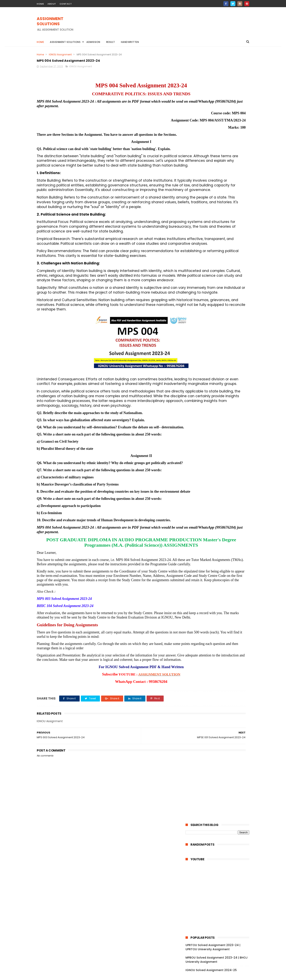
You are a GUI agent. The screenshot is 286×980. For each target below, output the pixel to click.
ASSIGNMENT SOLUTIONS (62, 19)
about (52, 4)
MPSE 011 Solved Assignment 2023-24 (220, 605)
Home (40, 42)
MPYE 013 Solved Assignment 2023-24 (221, 370)
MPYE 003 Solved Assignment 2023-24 (219, 443)
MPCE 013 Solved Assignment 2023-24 (221, 529)
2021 (193, 732)
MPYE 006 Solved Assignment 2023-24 (219, 425)
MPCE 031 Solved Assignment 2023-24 (221, 506)
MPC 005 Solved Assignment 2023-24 (220, 567)
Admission (93, 42)
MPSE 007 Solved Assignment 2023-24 (219, 630)
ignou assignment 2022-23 (204, 323)
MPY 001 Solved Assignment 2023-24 (220, 464)
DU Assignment (225, 287)
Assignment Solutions (65, 42)
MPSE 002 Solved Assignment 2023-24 (219, 673)
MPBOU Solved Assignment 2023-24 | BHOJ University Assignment (216, 191)
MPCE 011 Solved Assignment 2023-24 (220, 540)
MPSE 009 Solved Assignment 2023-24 (219, 612)
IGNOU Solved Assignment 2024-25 (211, 201)
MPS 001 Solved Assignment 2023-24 (220, 702)
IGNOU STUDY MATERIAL (201, 309)
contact (66, 4)
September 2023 (206, 365)
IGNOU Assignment (60, 54)
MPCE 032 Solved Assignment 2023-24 (219, 499)
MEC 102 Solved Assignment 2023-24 (220, 475)
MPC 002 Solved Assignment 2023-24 (220, 583)
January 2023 (204, 720)
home (40, 4)
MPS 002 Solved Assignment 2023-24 (220, 697)
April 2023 (201, 709)
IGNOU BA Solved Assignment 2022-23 (211, 301)
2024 (194, 344)
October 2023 (204, 360)
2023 (194, 350)
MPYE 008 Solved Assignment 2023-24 (219, 402)
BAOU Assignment (199, 287)
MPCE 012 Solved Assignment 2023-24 (221, 535)
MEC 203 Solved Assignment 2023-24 (220, 469)
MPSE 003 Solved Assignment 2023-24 (219, 665)
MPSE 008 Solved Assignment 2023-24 (219, 621)
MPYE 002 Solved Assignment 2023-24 (219, 451)
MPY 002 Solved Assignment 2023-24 (220, 409)
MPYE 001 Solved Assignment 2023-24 (221, 458)
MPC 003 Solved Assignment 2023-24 (220, 578)
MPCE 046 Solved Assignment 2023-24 (219, 482)
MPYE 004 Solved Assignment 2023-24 (219, 434)
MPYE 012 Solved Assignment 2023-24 (221, 375)
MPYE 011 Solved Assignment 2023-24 (220, 381)
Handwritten (130, 42)
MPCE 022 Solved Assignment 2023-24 (219, 522)
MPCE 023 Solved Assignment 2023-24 (219, 513)
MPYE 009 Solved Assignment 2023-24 (219, 393)
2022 (194, 727)
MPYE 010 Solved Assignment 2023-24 (221, 386)
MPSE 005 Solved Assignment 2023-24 (219, 647)
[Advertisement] (177, 26)
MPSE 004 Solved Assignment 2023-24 (219, 656)
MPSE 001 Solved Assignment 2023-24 (221, 680)
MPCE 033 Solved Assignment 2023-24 (219, 490)
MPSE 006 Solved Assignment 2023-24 (219, 638)
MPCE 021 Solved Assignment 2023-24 (221, 545)
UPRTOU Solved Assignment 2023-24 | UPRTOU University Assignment (213, 178)
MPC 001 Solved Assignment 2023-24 (220, 589)
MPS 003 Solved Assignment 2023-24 (220, 691)
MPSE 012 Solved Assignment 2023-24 (221, 600)
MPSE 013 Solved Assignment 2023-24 (221, 594)
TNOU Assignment (199, 316)
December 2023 (205, 354)
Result (111, 42)
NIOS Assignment (231, 309)
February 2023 (204, 714)
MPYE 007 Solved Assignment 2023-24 (219, 416)
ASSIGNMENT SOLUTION (126, 769)
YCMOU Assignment (228, 316)
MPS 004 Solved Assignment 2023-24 (220, 686)
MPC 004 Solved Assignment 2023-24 (221, 572)
